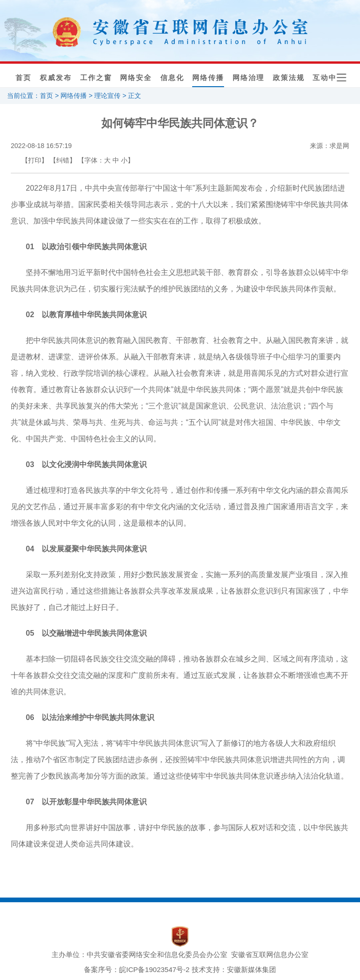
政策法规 (288, 78)
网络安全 (136, 78)
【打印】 (35, 160)
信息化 (172, 78)
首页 (23, 78)
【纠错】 (63, 160)
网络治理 (248, 78)
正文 (135, 96)
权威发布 (56, 78)
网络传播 (208, 78)
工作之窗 (96, 78)
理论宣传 (107, 96)
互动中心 (329, 78)
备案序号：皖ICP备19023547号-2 (137, 969)
